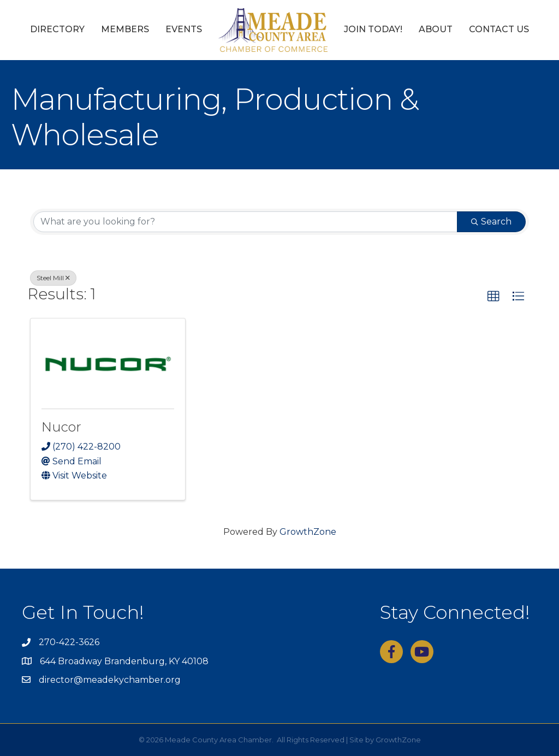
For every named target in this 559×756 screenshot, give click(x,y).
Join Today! (373, 29)
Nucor (61, 427)
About (436, 29)
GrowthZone (308, 532)
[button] (493, 297)
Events (184, 29)
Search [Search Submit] (491, 222)
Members (125, 29)
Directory (57, 29)
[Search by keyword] (245, 222)
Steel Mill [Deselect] (53, 278)
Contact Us (499, 29)
